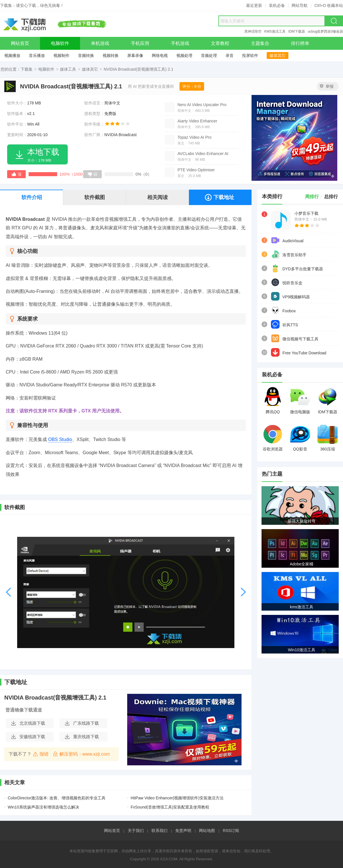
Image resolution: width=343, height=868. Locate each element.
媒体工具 (68, 69)
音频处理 (209, 55)
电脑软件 (46, 69)
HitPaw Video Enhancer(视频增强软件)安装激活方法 (177, 798)
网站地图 (207, 831)
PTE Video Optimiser (196, 170)
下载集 (27, 69)
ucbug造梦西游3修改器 (325, 31)
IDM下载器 (297, 31)
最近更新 (254, 5)
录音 (230, 55)
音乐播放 (37, 55)
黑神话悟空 (253, 31)
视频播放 (12, 55)
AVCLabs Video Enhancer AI (203, 154)
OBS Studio (60, 439)
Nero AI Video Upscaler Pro (202, 105)
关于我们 (136, 831)
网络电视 (160, 55)
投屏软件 (250, 55)
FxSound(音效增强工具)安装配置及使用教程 (170, 807)
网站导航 (300, 5)
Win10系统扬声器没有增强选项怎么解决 (43, 807)
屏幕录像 (135, 55)
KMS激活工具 (275, 31)
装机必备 (277, 5)
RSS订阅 (231, 831)
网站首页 (112, 831)
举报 (327, 86)
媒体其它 (278, 55)
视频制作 (61, 55)
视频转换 (111, 55)
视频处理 (184, 55)
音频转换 (86, 55)
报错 (41, 754)
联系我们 (159, 831)
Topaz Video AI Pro (195, 137)
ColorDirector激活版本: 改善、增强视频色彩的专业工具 (57, 798)
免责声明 (183, 831)
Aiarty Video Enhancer (197, 121)
